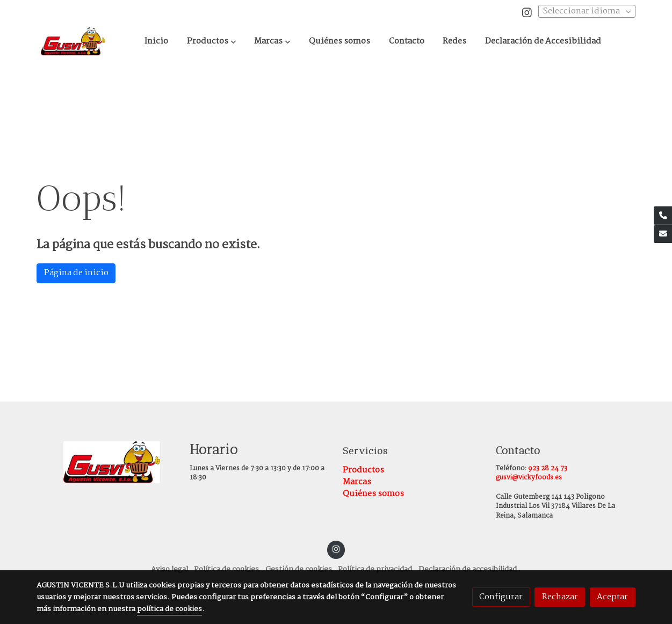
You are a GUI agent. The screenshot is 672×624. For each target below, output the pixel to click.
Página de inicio (76, 273)
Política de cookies (226, 569)
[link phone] (663, 216)
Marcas (357, 482)
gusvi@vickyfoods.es (529, 478)
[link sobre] (106, 462)
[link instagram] (527, 12)
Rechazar (560, 597)
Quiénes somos (373, 494)
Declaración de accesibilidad (468, 569)
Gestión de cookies (299, 569)
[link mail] (663, 234)
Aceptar (612, 597)
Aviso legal (169, 569)
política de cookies (169, 609)
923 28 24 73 (548, 469)
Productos (363, 470)
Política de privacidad (375, 569)
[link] (73, 41)
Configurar (501, 597)
